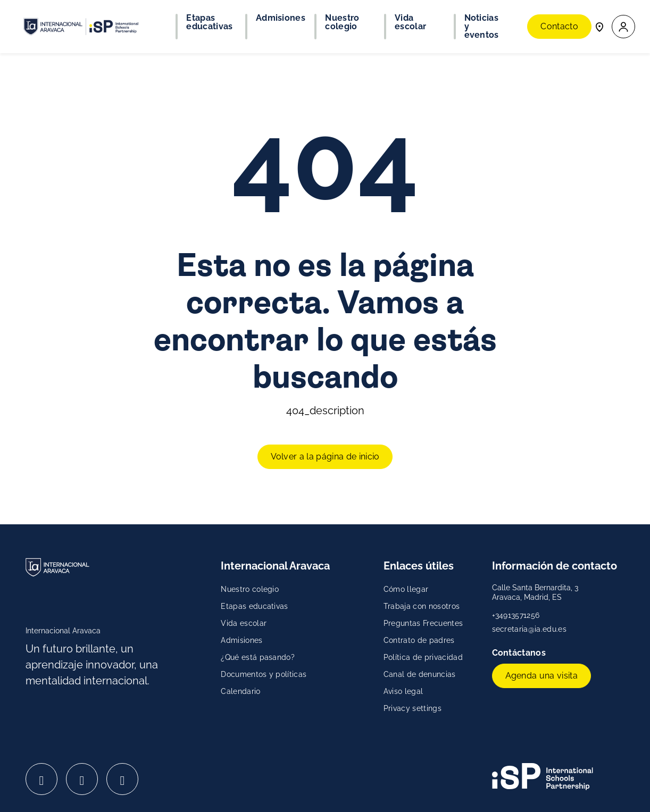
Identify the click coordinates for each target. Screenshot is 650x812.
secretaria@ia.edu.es (529, 629)
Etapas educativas (254, 606)
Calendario (240, 691)
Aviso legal (403, 691)
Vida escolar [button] (410, 22)
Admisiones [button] (281, 18)
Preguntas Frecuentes (423, 623)
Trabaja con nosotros (422, 606)
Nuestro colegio (250, 589)
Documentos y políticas (264, 674)
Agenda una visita (541, 676)
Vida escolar (244, 623)
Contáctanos (520, 653)
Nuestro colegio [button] (342, 22)
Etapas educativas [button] (209, 22)
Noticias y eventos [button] (482, 27)
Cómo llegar (406, 589)
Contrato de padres (419, 640)
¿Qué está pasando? (258, 657)
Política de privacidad (423, 657)
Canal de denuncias (420, 674)
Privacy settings (412, 708)
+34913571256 (516, 615)
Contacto (559, 26)
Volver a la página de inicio (325, 457)
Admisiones (241, 640)
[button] (623, 27)
